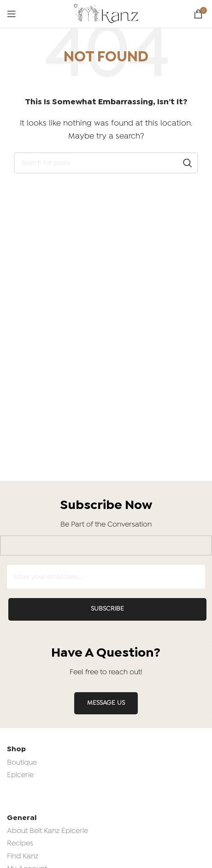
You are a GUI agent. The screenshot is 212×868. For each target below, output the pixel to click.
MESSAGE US (106, 703)
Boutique (22, 763)
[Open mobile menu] (12, 14)
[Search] (106, 163)
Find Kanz (23, 856)
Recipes (20, 844)
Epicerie (20, 775)
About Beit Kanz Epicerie (47, 831)
